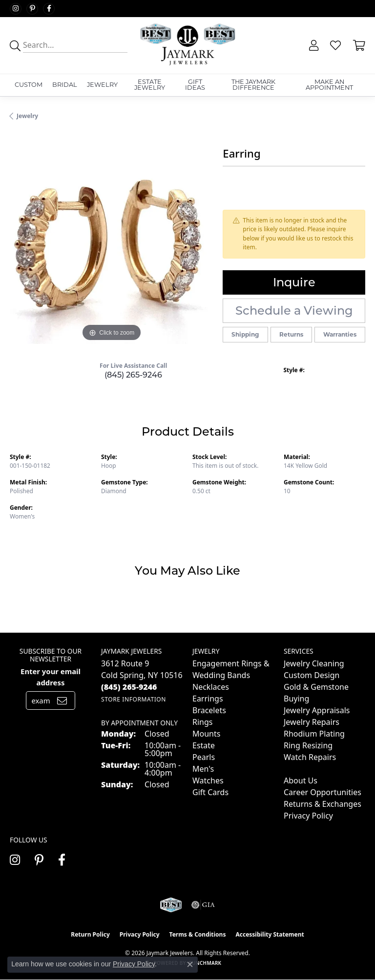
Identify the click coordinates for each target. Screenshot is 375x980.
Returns (291, 334)
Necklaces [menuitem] (211, 687)
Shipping (245, 334)
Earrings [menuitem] (208, 699)
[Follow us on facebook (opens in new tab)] (49, 9)
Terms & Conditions (198, 934)
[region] (111, 242)
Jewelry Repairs (312, 722)
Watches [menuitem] (208, 780)
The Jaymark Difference (253, 85)
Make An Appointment (329, 85)
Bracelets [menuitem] (209, 710)
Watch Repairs (310, 757)
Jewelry (102, 85)
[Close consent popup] (190, 964)
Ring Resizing (308, 745)
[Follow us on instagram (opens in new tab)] (16, 9)
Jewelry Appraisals (317, 710)
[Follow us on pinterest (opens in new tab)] (32, 9)
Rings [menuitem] (202, 722)
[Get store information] (134, 699)
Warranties (340, 334)
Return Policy (90, 934)
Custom (29, 85)
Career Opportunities (323, 792)
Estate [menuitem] (204, 745)
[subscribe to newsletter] (62, 700)
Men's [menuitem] (203, 769)
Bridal (65, 85)
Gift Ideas (195, 85)
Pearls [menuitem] (204, 757)
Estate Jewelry (150, 85)
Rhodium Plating (314, 734)
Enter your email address (51, 677)
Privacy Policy (308, 816)
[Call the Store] (129, 687)
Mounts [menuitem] (206, 734)
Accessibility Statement (270, 934)
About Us (301, 780)
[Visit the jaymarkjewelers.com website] (171, 905)
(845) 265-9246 (133, 375)
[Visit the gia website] (203, 905)
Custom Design (312, 675)
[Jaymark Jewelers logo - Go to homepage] (187, 45)
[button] (313, 45)
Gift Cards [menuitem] (210, 792)
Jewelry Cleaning (314, 663)
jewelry (27, 116)
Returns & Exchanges (323, 804)
